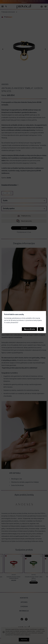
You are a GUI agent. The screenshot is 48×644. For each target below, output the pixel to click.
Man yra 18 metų (29, 329)
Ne (41, 329)
